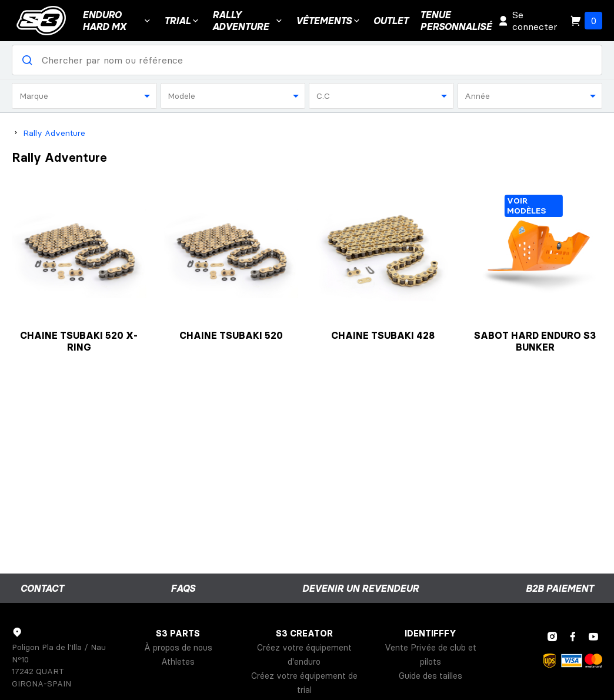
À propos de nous (178, 648)
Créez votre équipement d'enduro (304, 655)
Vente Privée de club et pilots (431, 655)
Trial (182, 21)
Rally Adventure (248, 21)
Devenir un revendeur (361, 588)
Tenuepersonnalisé (456, 21)
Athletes (178, 662)
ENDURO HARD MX (117, 21)
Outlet (391, 21)
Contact (42, 588)
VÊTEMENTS (329, 21)
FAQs (183, 588)
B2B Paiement (560, 588)
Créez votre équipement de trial (304, 683)
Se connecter (528, 21)
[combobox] (84, 96)
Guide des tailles (431, 676)
